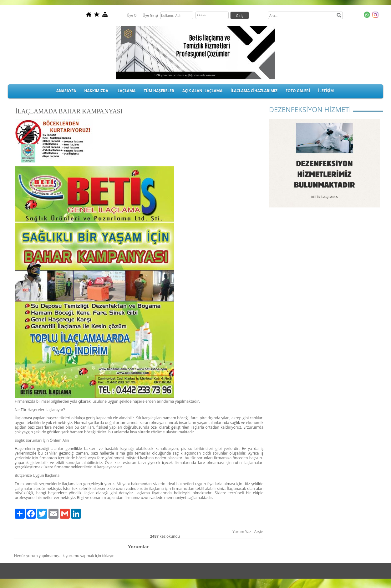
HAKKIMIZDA (96, 91)
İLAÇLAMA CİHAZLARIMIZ (254, 91)
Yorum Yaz (242, 532)
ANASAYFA (66, 91)
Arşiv (259, 532)
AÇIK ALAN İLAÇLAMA (203, 91)
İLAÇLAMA (126, 91)
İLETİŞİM (326, 91)
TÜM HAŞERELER (159, 91)
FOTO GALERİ (298, 91)
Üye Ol (132, 15)
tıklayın (108, 556)
